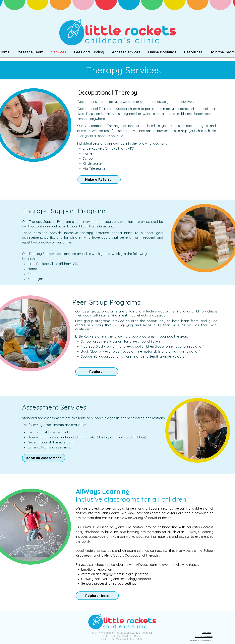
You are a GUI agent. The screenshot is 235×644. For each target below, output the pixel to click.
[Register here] (97, 596)
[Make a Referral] (99, 180)
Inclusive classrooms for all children (131, 499)
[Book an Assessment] (44, 458)
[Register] (97, 372)
